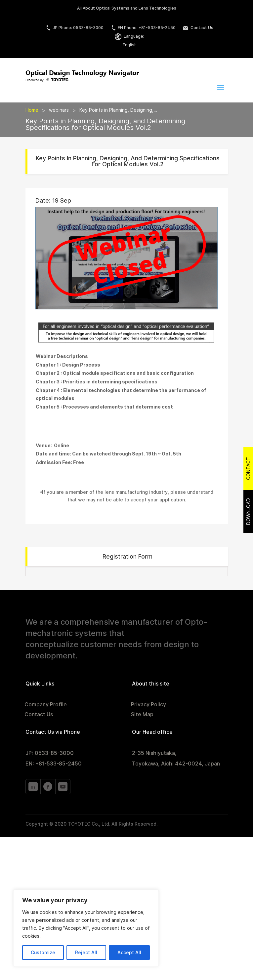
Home (32, 110)
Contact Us (198, 28)
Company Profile (46, 705)
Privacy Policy (148, 705)
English (130, 45)
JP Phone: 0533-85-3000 (75, 28)
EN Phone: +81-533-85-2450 (143, 28)
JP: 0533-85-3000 (50, 753)
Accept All (129, 953)
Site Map (142, 715)
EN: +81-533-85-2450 (54, 764)
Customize (43, 953)
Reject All (86, 953)
